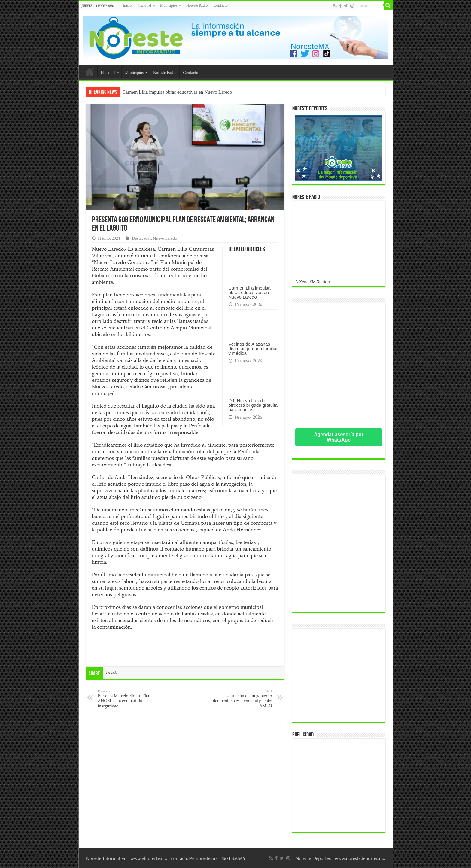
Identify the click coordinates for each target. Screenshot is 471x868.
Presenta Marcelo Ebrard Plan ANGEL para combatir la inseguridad (129, 699)
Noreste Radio (197, 5)
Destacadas (141, 238)
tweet (111, 672)
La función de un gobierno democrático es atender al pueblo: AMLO (241, 699)
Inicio (127, 5)
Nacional (144, 5)
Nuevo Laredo (165, 238)
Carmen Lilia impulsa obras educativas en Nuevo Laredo (177, 92)
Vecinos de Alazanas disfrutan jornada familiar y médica (253, 349)
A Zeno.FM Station (313, 282)
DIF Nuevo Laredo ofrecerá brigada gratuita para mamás (253, 405)
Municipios (169, 5)
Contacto (220, 5)
